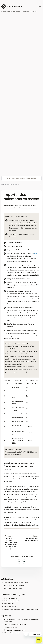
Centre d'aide (6, 12)
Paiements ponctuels (29, 12)
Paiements (16, 12)
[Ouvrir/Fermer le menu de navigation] (40, 6)
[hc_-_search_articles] (21, 178)
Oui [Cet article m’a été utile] (19, 562)
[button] (21, 184)
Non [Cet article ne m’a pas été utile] (24, 562)
